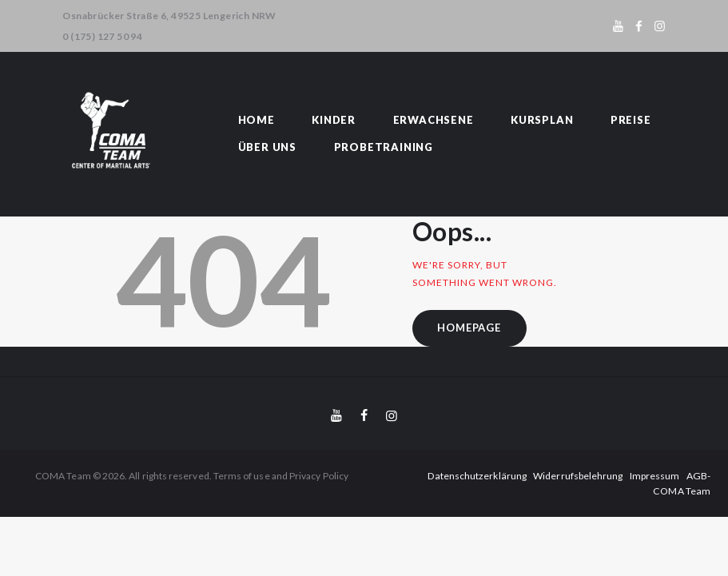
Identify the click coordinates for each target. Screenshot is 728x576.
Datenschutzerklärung (449, 476)
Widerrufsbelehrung (549, 476)
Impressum (625, 476)
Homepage (469, 328)
